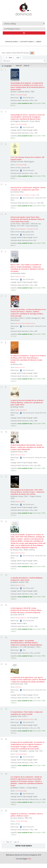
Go (24, 33)
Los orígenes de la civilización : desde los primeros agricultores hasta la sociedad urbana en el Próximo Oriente (27, 781)
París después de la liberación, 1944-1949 (28, 492)
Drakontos (18, 687)
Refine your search (24, 846)
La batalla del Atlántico (27, 579)
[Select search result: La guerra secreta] (2, 387)
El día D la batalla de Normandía (27, 447)
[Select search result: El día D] (2, 432)
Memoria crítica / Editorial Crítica (25, 323)
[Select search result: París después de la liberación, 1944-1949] (2, 477)
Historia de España (27, 219)
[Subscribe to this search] (32, 53)
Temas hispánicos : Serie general (25, 229)
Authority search (27, 42)
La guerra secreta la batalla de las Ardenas (27, 402)
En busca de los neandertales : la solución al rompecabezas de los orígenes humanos (27, 745)
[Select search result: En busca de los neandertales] (2, 739)
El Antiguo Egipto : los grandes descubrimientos (26, 643)
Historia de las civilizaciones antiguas (28, 189)
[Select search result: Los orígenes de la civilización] (2, 774)
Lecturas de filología (21, 821)
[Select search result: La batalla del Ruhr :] (2, 296)
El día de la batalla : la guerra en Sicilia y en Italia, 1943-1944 (28, 541)
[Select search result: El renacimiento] (2, 709)
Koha (29, 859)
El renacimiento (27, 713)
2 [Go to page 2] (6, 57)
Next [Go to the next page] (12, 57)
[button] (23, 11)
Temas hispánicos (21, 618)
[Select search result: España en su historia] (2, 810)
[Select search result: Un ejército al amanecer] (2, 342)
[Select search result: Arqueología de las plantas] (2, 70)
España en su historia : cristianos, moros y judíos (27, 815)
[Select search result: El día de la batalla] (2, 521)
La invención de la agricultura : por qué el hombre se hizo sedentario (28, 680)
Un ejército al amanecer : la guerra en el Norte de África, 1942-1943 (28, 359)
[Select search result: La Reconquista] (2, 605)
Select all (19, 65)
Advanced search (12, 42)
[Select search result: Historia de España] (2, 214)
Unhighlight (7, 66)
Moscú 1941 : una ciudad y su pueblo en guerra (27, 268)
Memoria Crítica (20, 585)
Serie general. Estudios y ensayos (25, 195)
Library (39, 42)
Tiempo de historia (21, 410)
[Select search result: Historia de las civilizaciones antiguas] (2, 184)
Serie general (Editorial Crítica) (24, 719)
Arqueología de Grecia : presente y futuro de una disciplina (28, 117)
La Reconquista (26, 610)
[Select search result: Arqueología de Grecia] (2, 112)
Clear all (26, 65)
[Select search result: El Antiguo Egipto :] (2, 637)
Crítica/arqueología (21, 95)
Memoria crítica (20, 276)
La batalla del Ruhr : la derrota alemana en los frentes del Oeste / (28, 313)
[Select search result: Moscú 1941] (2, 251)
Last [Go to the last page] (19, 57)
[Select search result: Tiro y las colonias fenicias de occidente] (2, 144)
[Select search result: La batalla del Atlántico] (2, 575)
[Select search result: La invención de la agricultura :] (2, 664)
